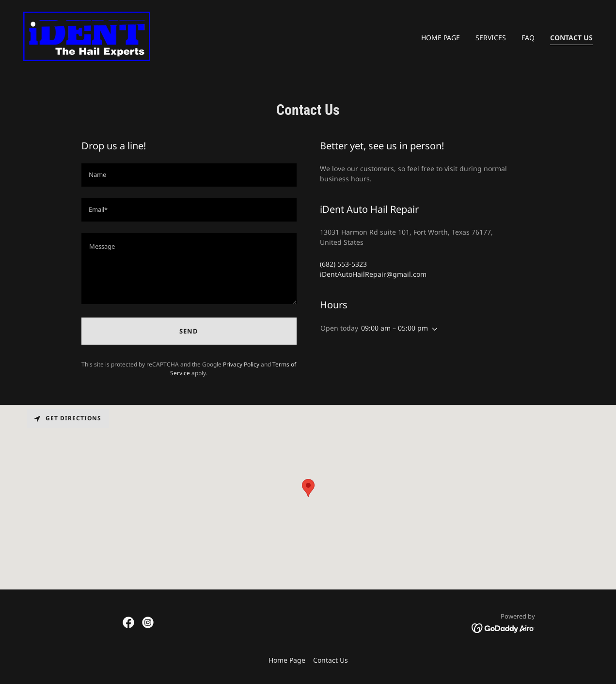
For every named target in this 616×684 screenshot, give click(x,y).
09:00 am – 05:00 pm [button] (395, 328)
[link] (87, 36)
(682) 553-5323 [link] (343, 264)
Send (189, 331)
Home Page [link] (441, 38)
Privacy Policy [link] (241, 364)
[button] (433, 329)
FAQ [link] (528, 38)
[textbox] (189, 175)
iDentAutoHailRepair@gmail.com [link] (373, 274)
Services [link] (491, 38)
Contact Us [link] (571, 38)
